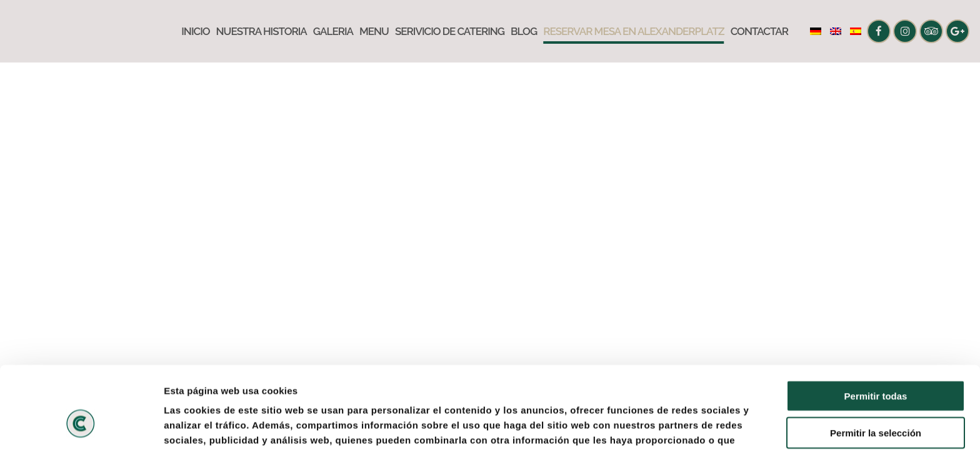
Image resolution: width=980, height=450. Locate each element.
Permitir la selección (876, 362)
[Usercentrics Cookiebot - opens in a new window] (81, 426)
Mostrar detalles (677, 425)
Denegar (876, 398)
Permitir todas (876, 325)
